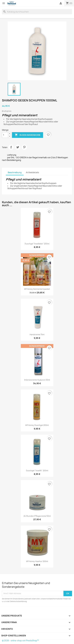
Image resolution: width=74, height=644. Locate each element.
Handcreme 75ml (37, 334)
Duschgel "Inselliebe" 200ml (37, 244)
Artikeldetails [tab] (32, 172)
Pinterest (24, 147)
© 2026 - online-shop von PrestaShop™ (20, 641)
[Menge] (5, 135)
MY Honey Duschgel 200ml (37, 425)
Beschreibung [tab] (15, 172)
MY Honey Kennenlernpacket (37, 289)
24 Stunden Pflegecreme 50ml (37, 516)
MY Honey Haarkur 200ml (37, 561)
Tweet (18, 147)
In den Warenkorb (28, 135)
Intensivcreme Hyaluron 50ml (37, 380)
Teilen (11, 147)
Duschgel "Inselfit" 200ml (37, 470)
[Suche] (37, 12)
